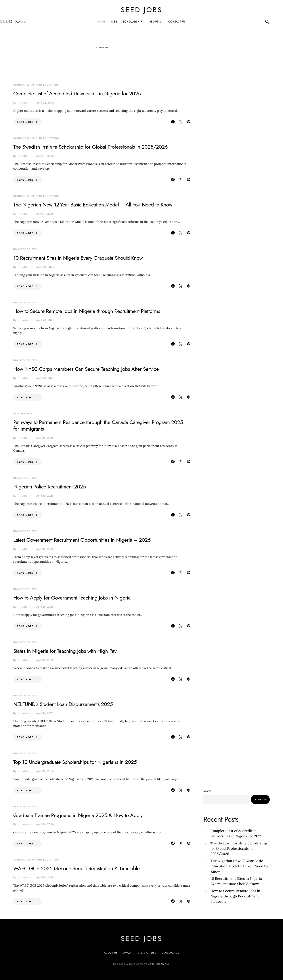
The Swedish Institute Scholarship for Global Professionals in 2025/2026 (90, 147)
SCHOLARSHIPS (133, 22)
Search (207, 791)
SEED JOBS (141, 10)
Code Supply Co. (159, 964)
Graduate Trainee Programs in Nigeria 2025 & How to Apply (78, 815)
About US (111, 953)
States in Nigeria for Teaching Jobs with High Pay (65, 651)
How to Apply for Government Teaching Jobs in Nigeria (72, 598)
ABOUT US (156, 22)
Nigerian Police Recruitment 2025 (50, 487)
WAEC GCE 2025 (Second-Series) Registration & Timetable (76, 868)
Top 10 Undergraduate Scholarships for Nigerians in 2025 (75, 762)
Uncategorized (25, 249)
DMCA (127, 953)
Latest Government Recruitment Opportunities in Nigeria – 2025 (82, 540)
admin (24, 103)
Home (101, 22)
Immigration (23, 413)
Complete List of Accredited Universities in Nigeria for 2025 (77, 94)
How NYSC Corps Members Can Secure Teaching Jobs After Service (86, 369)
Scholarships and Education (36, 85)
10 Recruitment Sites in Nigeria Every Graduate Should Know (78, 258)
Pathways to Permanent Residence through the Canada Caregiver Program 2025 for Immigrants (98, 425)
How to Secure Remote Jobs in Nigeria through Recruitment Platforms (87, 311)
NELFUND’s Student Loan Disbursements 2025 (63, 704)
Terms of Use (146, 953)
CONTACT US (177, 22)
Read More (25, 122)
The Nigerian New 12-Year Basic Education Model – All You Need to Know (93, 205)
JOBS (114, 22)
